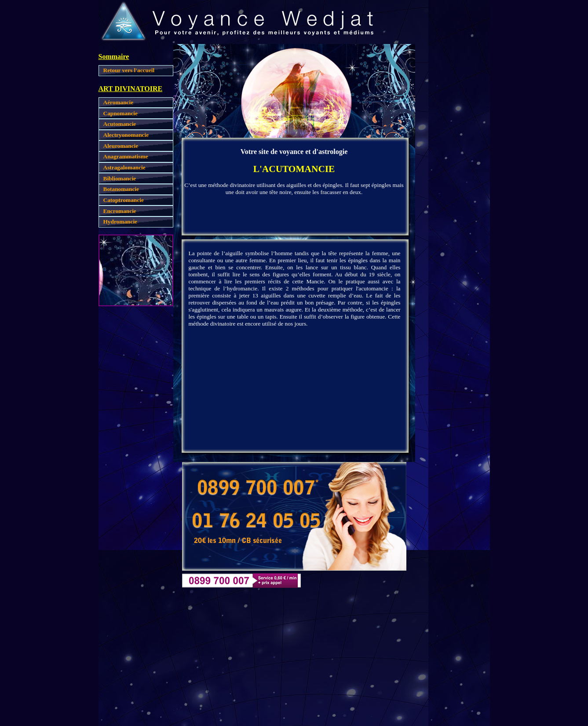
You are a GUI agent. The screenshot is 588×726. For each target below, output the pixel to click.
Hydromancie (121, 222)
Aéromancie (119, 102)
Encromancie (120, 211)
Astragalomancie (124, 167)
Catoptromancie (124, 200)
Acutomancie (120, 124)
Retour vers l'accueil (129, 70)
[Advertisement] (453, 176)
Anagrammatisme (126, 156)
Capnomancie (121, 113)
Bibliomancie (120, 178)
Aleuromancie (121, 146)
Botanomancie (121, 189)
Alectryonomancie (126, 135)
